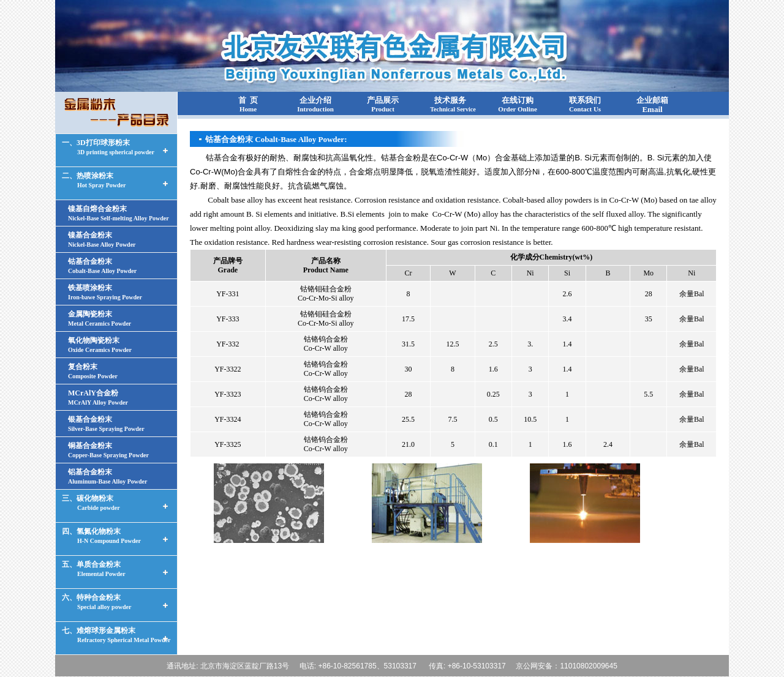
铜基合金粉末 (108, 450)
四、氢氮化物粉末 (101, 536)
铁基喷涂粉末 (105, 292)
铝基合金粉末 (107, 476)
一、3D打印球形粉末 (108, 147)
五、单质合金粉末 (94, 569)
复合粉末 (93, 371)
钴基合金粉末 (102, 266)
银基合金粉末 (106, 424)
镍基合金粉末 (102, 239)
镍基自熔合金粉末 (119, 213)
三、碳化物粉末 (91, 503)
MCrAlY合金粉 (98, 397)
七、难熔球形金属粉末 (116, 635)
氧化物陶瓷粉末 (100, 345)
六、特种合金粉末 (96, 602)
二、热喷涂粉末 (94, 180)
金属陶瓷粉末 (100, 318)
